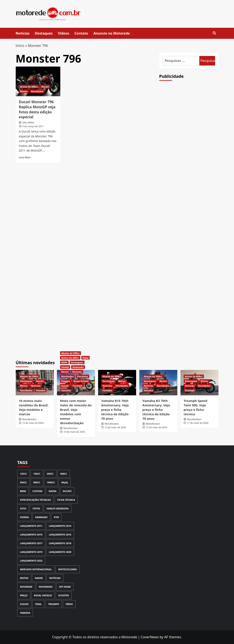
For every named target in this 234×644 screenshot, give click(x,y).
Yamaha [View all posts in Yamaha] (41, 390)
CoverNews (150, 637)
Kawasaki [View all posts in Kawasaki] (78, 367)
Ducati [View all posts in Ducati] (45, 87)
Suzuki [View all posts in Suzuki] (65, 386)
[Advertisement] (191, 158)
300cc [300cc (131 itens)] (64, 474)
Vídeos (64, 33)
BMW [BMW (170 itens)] (23, 491)
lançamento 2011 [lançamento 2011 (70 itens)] (31, 526)
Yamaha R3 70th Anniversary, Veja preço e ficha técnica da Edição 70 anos (156, 410)
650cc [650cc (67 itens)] (23, 482)
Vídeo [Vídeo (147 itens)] (69, 604)
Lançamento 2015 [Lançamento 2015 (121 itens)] (31, 535)
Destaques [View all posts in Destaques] (26, 381)
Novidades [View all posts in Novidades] (37, 91)
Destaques (44, 33)
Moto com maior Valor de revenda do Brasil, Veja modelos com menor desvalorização (76, 412)
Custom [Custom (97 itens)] (37, 491)
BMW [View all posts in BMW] (64, 362)
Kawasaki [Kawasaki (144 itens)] (41, 517)
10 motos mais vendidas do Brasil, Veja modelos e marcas (34, 407)
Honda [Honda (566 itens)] (24, 517)
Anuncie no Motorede (112, 33)
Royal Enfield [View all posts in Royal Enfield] (81, 381)
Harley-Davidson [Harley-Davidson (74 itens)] (58, 508)
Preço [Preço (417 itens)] (24, 595)
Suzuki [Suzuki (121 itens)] (24, 604)
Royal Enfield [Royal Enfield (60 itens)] (43, 595)
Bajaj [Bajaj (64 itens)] (65, 482)
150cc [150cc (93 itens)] (37, 474)
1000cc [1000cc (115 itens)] (51, 482)
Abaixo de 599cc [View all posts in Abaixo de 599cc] (29, 376)
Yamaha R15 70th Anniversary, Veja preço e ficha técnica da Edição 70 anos (115, 410)
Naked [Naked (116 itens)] (39, 578)
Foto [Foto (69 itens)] (23, 508)
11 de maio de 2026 (198, 423)
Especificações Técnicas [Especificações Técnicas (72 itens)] (35, 500)
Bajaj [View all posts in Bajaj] (85, 358)
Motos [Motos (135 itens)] (24, 578)
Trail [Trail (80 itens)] (38, 604)
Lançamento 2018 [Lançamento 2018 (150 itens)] (60, 543)
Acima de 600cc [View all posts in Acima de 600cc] (29, 87)
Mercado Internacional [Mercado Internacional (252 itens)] (36, 569)
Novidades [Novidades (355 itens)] (46, 587)
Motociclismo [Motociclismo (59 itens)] (68, 569)
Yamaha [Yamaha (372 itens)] (25, 613)
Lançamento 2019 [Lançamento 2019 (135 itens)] (31, 552)
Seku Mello (28, 122)
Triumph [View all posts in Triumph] (77, 386)
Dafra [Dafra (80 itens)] (52, 491)
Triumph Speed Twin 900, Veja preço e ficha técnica (196, 407)
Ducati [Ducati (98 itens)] (67, 491)
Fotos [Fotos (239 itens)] (36, 508)
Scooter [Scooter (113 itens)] (64, 595)
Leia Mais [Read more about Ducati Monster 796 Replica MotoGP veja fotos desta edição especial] (25, 157)
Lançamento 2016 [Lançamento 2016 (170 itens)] (60, 535)
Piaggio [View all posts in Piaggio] (66, 381)
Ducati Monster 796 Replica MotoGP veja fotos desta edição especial (37, 109)
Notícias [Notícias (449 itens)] (55, 578)
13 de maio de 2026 (115, 427)
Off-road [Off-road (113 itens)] (65, 587)
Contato (81, 33)
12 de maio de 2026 (156, 427)
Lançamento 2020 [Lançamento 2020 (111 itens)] (60, 552)
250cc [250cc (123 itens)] (50, 474)
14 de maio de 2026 (74, 432)
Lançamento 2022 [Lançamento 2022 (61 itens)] (31, 561)
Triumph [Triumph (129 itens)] (54, 604)
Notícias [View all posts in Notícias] (36, 386)
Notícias (23, 33)
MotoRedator (29, 419)
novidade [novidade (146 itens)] (26, 587)
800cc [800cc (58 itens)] (37, 482)
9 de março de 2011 (33, 126)
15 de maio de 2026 (33, 423)
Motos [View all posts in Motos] (24, 91)
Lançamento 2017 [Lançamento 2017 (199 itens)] (31, 543)
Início (20, 46)
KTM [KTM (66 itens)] (56, 517)
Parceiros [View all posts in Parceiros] (82, 376)
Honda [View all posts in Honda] (40, 381)
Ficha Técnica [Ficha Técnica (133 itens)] (66, 500)
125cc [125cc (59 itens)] (23, 474)
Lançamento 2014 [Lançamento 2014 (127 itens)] (60, 526)
